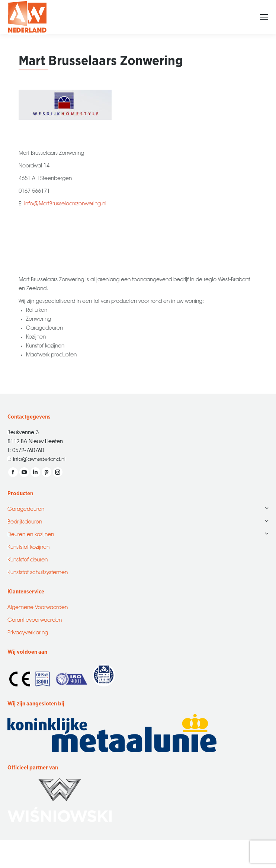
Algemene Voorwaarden (38, 606)
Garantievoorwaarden (35, 619)
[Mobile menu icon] (264, 17)
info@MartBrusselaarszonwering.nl (65, 203)
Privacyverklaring (28, 632)
